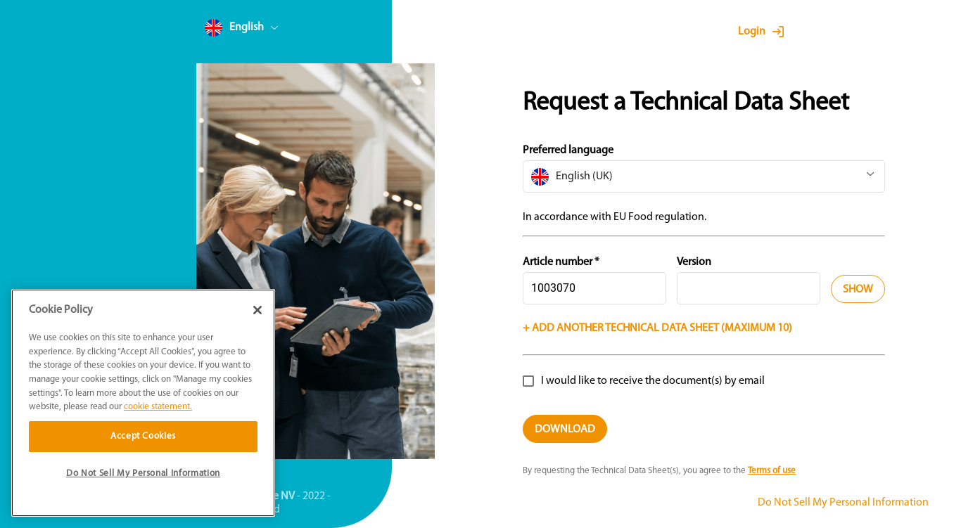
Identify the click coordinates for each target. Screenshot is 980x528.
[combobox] (268, 31)
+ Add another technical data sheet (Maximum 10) (657, 328)
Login (752, 32)
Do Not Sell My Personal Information (843, 503)
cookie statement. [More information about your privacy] (158, 407)
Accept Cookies (143, 436)
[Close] (257, 310)
